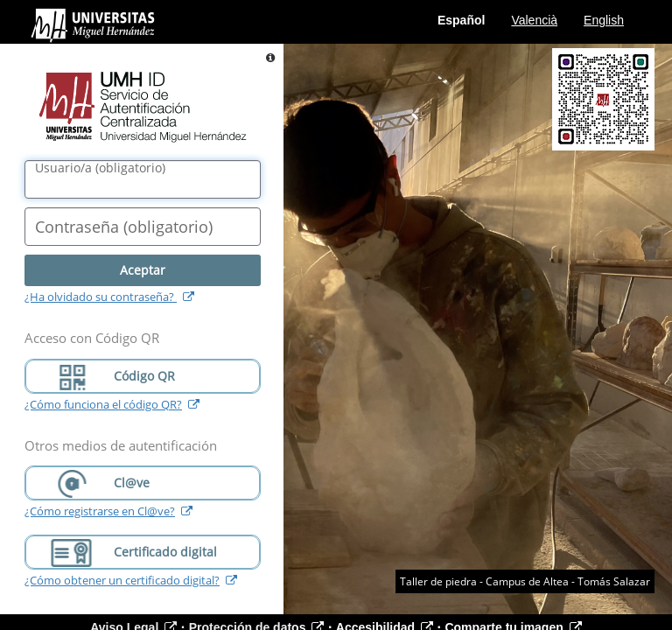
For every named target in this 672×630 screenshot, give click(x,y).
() (100, 168)
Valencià (534, 20)
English (604, 20)
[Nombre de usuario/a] (143, 179)
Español (461, 20)
